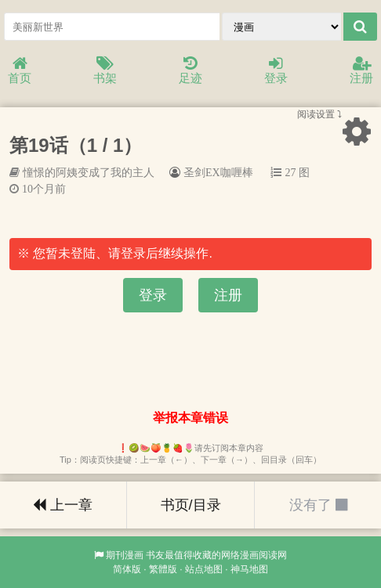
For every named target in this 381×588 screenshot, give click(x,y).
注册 (361, 71)
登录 (276, 71)
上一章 (63, 505)
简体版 (127, 569)
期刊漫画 (125, 555)
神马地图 (249, 569)
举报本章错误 (190, 418)
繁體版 (163, 569)
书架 (105, 71)
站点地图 (204, 569)
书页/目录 (191, 505)
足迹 (190, 71)
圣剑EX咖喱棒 (218, 172)
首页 (20, 71)
